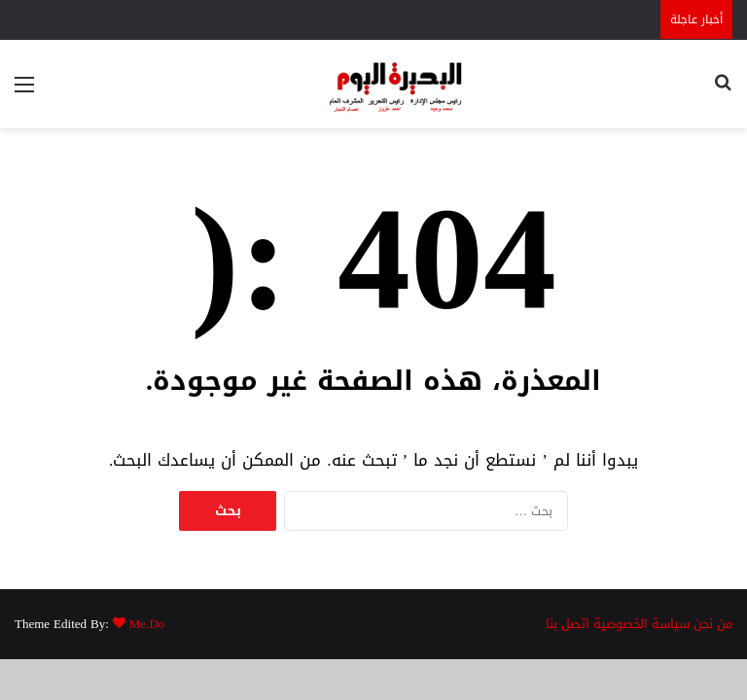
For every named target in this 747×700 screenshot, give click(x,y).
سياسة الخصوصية (641, 624)
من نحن (713, 624)
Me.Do (147, 624)
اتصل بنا (568, 624)
